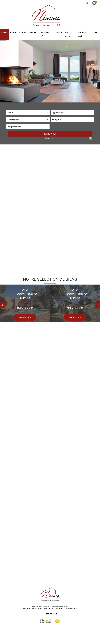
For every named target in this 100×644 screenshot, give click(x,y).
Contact (95, 32)
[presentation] (2, 305)
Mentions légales (37, 608)
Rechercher (50, 134)
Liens (56, 608)
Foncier (60, 32)
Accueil (4, 32)
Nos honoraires (48, 608)
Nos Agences (69, 34)
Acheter (13, 32)
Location (23, 32)
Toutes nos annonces (71, 608)
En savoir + (25, 317)
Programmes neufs (44, 34)
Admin (61, 608)
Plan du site (27, 608)
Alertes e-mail (82, 34)
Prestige (33, 32)
